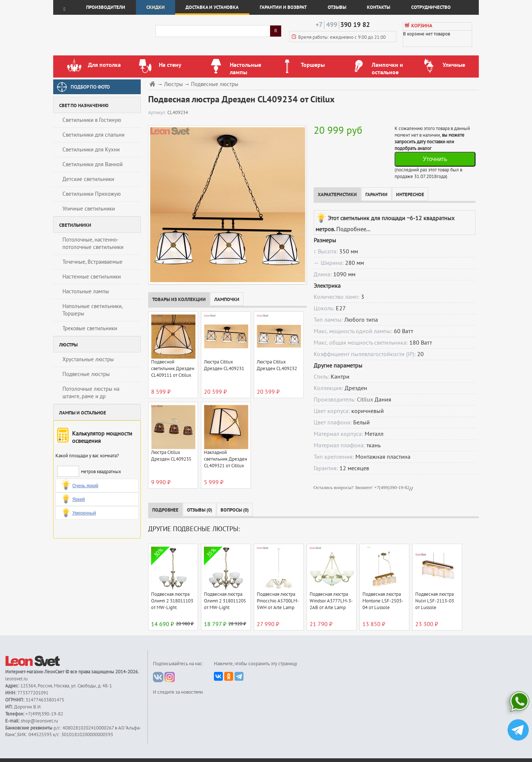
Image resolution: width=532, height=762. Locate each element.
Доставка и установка (212, 7)
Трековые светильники (90, 328)
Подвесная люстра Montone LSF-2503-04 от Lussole (383, 601)
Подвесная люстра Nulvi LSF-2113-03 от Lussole (435, 601)
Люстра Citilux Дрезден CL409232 (277, 365)
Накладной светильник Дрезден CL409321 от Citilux (226, 459)
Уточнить (435, 159)
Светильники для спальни (93, 135)
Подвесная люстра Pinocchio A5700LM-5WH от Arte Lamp (278, 601)
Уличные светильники (89, 209)
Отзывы (337, 7)
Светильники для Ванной (93, 164)
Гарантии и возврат (283, 7)
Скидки (156, 7)
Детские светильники (88, 179)
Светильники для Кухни (91, 150)
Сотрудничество (431, 7)
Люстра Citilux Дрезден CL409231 (224, 365)
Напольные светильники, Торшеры (93, 310)
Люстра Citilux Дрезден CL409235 (171, 456)
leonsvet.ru (16, 679)
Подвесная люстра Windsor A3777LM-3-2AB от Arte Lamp (331, 601)
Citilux (365, 400)
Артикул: (158, 113)
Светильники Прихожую (92, 194)
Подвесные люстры (86, 374)
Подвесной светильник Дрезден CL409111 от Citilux (173, 369)
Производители (106, 7)
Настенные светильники (92, 277)
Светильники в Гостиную (92, 120)
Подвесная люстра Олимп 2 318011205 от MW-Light (225, 601)
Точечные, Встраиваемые (93, 262)
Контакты (378, 7)
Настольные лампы (86, 291)
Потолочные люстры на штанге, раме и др (91, 393)
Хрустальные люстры (88, 359)
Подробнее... (353, 229)
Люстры (173, 84)
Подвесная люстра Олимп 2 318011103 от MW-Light (172, 601)
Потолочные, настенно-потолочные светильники (93, 243)
